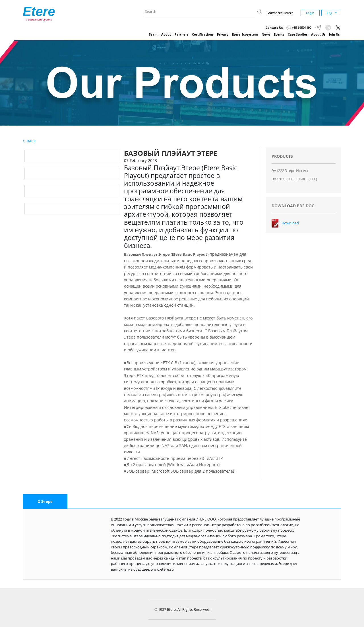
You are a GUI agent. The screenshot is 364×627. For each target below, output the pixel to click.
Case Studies (298, 34)
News (266, 34)
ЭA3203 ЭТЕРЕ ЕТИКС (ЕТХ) (294, 179)
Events (279, 34)
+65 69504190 (299, 27)
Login (310, 13)
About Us (318, 34)
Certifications (203, 34)
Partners (181, 34)
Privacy (223, 34)
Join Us (334, 34)
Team (153, 34)
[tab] (45, 502)
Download (290, 223)
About (166, 34)
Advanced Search (281, 13)
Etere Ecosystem (245, 34)
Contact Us (274, 27)
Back (29, 141)
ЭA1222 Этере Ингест (290, 171)
